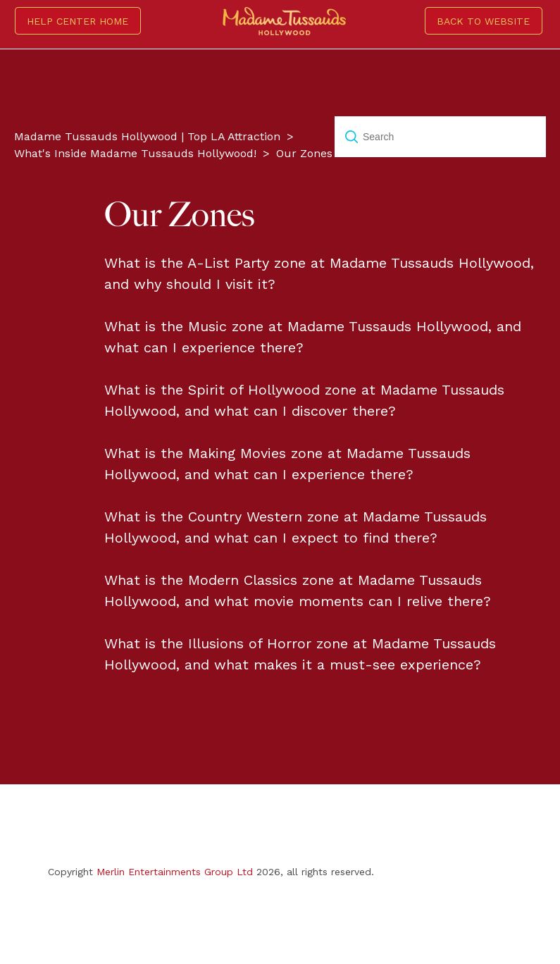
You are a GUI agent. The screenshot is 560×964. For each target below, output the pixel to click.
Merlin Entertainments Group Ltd (175, 872)
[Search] (440, 137)
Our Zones (304, 153)
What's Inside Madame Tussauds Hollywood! (135, 153)
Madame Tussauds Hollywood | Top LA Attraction (147, 136)
